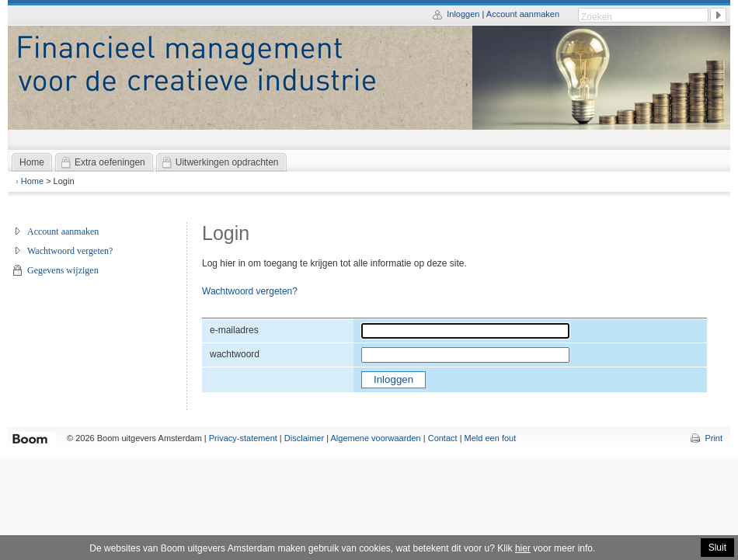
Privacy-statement (243, 438)
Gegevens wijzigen (63, 270)
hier (523, 548)
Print (714, 438)
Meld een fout (491, 438)
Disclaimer (304, 438)
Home (32, 181)
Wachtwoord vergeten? (70, 251)
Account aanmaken (523, 14)
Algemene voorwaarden (376, 438)
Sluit (717, 548)
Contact (443, 438)
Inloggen (463, 14)
